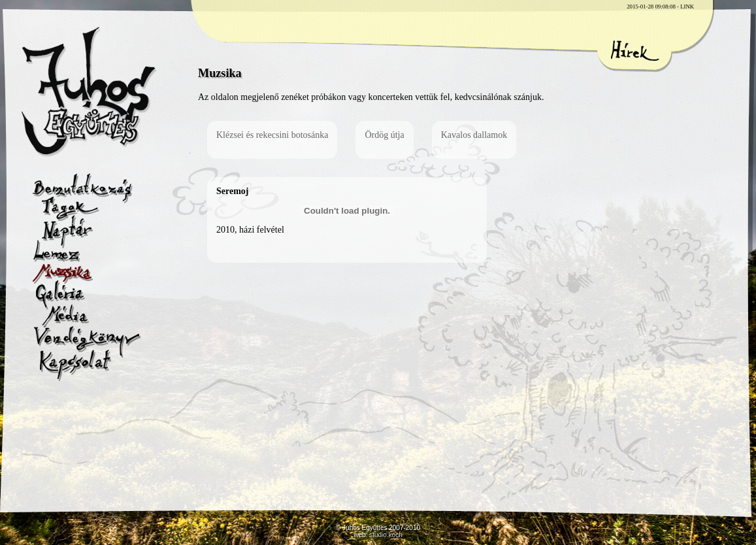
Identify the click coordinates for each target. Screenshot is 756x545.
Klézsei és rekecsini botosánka (272, 135)
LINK (687, 7)
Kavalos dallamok (474, 135)
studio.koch (386, 535)
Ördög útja (384, 135)
